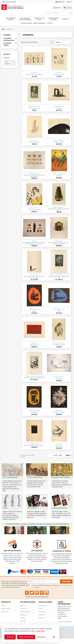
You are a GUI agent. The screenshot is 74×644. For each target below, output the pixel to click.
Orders (41, 609)
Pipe (59, 311)
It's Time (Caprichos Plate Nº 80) (34, 378)
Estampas (7, 35)
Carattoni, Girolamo (34, 106)
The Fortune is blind (34, 210)
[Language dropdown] (69, 2)
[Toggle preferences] (42, 637)
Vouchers (41, 618)
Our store (23, 621)
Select (64, 42)
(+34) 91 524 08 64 (66, 622)
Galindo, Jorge (59, 411)
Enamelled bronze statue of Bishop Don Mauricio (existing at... (34, 243)
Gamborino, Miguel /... (59, 207)
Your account (45, 602)
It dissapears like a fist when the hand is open (34, 277)
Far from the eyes (59, 412)
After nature (34, 345)
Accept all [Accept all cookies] (10, 637)
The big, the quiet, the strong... (34, 445)
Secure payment (25, 612)
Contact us (23, 615)
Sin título (59, 378)
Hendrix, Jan (34, 343)
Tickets (50, 23)
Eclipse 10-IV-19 (59, 142)
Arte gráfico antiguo (11, 19)
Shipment (23, 609)
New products (6, 609)
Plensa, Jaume (34, 275)
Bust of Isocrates (34, 108)
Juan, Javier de (34, 208)
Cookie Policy (40, 631)
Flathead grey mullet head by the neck (59, 209)
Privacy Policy (62, 585)
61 (61, 455)
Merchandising (39, 23)
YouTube (37, 593)
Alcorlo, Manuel (59, 377)
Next (69, 455)
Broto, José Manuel (59, 174)
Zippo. (34, 311)
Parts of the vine (59, 74)
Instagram (47, 593)
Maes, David (59, 444)
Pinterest (42, 593)
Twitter (32, 593)
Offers (3, 605)
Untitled (59, 108)
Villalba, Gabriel (34, 444)
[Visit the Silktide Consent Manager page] (54, 637)
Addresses (42, 615)
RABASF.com (60, 2)
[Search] (58, 13)
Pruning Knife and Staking (34, 74)
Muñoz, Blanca (59, 140)
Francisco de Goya (39, 19)
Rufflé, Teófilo (59, 241)
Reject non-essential (26, 637)
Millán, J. (34, 241)
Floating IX (59, 446)
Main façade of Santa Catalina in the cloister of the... (59, 243)
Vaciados (65, 19)
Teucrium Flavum (34, 142)
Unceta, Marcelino (34, 173)
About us (23, 605)
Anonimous (34, 73)
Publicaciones (26, 23)
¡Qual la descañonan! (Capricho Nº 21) (59, 277)
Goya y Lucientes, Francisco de (59, 275)
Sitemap (23, 618)
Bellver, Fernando (34, 309)
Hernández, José (59, 106)
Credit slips (42, 612)
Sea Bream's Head (59, 345)
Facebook (27, 593)
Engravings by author (54, 19)
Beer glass (34, 412)
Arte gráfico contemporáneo (25, 19)
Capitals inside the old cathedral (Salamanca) (34, 176)
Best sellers (5, 612)
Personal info (43, 605)
